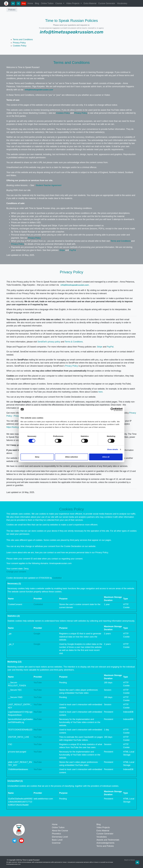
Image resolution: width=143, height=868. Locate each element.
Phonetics (56, 834)
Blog (37, 3)
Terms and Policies (105, 846)
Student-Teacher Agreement (49, 185)
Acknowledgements (106, 843)
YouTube (38, 683)
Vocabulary (122, 3)
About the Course (60, 831)
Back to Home (130, 860)
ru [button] (18, 3)
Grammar (56, 843)
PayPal (73, 250)
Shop (24, 3)
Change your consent (16, 572)
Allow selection (71, 457)
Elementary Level (60, 837)
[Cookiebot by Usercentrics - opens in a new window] (112, 409)
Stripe (62, 250)
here (100, 392)
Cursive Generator (107, 3)
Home (30, 3)
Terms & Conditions (74, 342)
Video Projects (103, 827)
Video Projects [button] (73, 3)
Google (37, 634)
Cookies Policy (20, 46)
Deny (37, 457)
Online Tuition (47, 3)
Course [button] (59, 3)
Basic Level (57, 840)
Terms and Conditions (23, 39)
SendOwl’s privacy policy (49, 342)
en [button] (13, 3)
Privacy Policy (19, 43)
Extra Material (90, 3)
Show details (113, 449)
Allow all (106, 457)
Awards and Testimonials (108, 840)
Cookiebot (57, 578)
